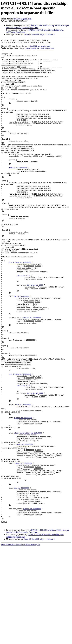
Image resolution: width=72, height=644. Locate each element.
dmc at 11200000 (21, 348)
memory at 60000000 (18, 193)
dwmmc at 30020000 (23, 548)
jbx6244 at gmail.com (22, 19)
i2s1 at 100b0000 (23, 478)
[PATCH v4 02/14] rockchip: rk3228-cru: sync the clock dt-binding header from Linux (38, 26)
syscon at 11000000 (23, 494)
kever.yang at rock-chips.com (40, 50)
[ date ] (27, 34)
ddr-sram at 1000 (35, 334)
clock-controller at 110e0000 (28, 512)
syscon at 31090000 (32, 373)
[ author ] (51, 34)
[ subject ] (42, 34)
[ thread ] (34, 34)
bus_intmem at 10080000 (20, 307)
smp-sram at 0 (23, 323)
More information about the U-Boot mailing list (21, 642)
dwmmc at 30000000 (24, 525)
